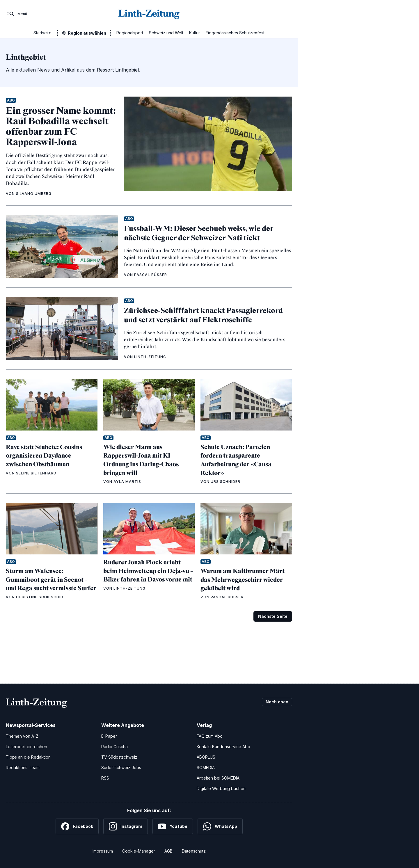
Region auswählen (87, 33)
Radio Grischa (114, 747)
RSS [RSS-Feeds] (105, 778)
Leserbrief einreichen (26, 747)
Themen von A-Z (22, 736)
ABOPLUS (206, 757)
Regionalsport (130, 33)
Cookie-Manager (139, 851)
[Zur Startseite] (149, 14)
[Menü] (16, 14)
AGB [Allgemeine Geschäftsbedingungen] (168, 851)
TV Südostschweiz (119, 757)
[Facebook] (77, 826)
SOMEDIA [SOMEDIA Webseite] (206, 767)
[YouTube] (173, 826)
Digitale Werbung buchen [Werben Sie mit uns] (221, 788)
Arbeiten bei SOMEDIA (218, 778)
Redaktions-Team (23, 767)
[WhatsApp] (220, 826)
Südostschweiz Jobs (121, 767)
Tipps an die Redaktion (28, 757)
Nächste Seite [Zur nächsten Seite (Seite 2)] (273, 616)
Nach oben (277, 702)
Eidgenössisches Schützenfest (235, 33)
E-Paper (109, 736)
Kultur (195, 33)
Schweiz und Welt (166, 33)
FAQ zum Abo (210, 736)
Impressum (103, 851)
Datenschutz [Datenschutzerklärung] (194, 851)
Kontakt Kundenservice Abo (223, 747)
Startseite (42, 33)
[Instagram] (126, 826)
